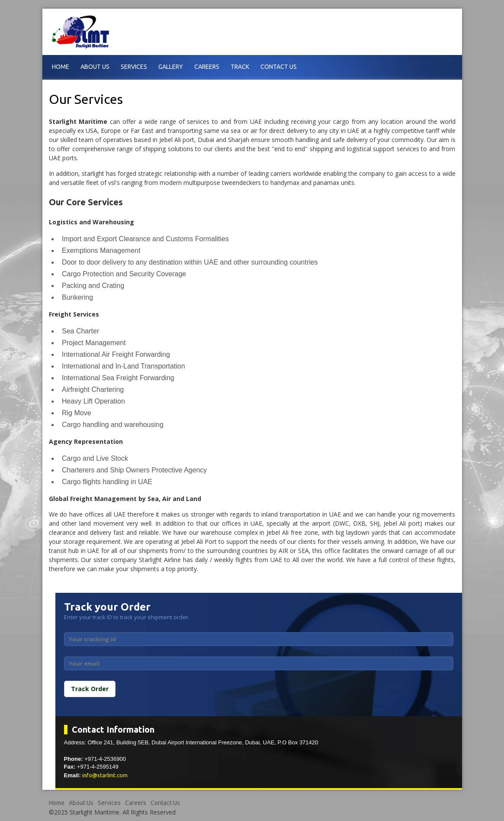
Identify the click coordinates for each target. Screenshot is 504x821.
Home (61, 67)
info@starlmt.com (105, 775)
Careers (207, 67)
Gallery (171, 67)
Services (134, 67)
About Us (95, 67)
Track (240, 67)
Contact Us (279, 67)
